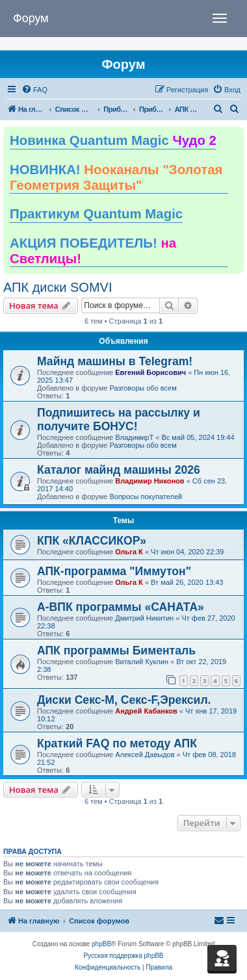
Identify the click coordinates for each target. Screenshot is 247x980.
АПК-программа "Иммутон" (114, 571)
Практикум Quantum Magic (96, 214)
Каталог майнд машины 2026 (119, 470)
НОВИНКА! (116, 177)
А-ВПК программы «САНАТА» (121, 607)
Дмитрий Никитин (144, 618)
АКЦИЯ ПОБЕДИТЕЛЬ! (93, 251)
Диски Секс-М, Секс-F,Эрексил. (124, 700)
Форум (31, 18)
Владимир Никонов (149, 481)
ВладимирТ (134, 437)
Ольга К (129, 552)
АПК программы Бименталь (116, 651)
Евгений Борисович (150, 372)
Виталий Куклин (142, 662)
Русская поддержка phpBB (123, 956)
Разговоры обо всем (143, 388)
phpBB (101, 944)
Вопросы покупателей (146, 496)
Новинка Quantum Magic (113, 140)
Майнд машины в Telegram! (115, 361)
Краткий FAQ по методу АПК (117, 743)
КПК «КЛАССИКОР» (92, 541)
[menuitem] (34, 90)
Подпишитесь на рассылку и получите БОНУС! (119, 419)
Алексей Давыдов (145, 754)
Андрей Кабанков (146, 711)
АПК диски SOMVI (58, 287)
